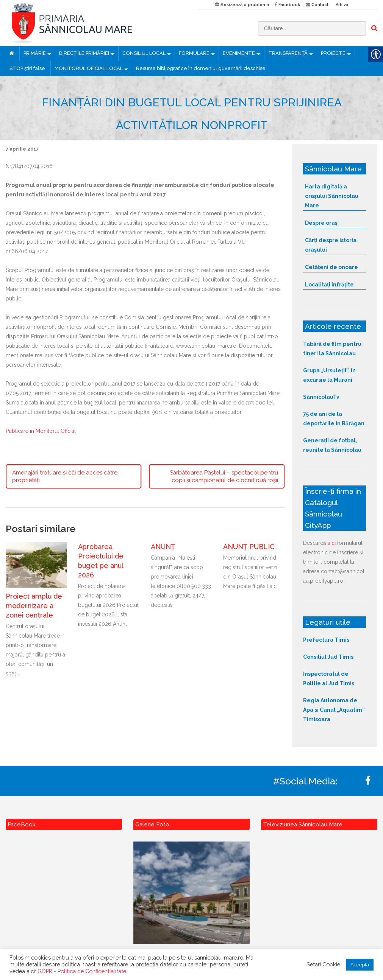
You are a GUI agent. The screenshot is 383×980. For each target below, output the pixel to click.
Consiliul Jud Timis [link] (328, 657)
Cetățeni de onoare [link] (331, 267)
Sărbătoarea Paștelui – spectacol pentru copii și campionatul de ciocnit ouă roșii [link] (224, 476)
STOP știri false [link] (27, 68)
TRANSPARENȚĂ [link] (288, 53)
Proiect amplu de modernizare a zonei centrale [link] (34, 606)
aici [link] (332, 543)
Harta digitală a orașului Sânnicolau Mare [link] (332, 196)
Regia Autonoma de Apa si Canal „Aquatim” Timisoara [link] (334, 710)
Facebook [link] (289, 5)
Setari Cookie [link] (323, 964)
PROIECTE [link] (333, 53)
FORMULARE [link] (194, 53)
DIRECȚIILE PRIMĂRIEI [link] (84, 53)
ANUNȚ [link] (163, 547)
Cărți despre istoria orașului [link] (331, 245)
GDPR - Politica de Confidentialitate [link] (82, 971)
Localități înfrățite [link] (329, 285)
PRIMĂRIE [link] (35, 53)
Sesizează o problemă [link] (245, 5)
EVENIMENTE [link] (239, 53)
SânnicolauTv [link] (321, 397)
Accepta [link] (360, 965)
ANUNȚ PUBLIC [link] (249, 547)
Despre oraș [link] (321, 223)
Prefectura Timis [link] (326, 640)
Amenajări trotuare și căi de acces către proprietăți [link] (65, 476)
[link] (96, 23)
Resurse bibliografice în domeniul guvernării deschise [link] (201, 68)
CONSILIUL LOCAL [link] (144, 53)
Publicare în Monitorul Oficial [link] (41, 431)
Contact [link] (320, 5)
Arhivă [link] (342, 5)
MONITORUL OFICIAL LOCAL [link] (89, 68)
